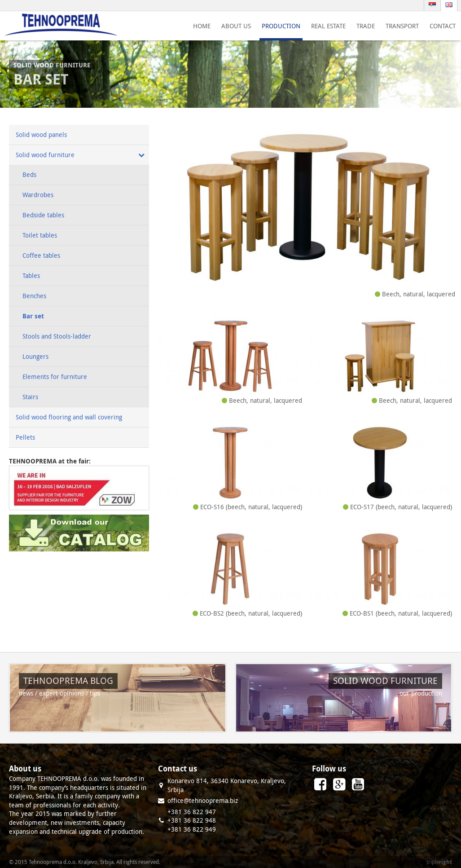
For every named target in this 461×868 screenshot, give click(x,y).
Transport (402, 26)
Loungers (35, 356)
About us (236, 26)
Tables (31, 275)
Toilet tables (40, 235)
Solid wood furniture (45, 155)
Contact (443, 26)
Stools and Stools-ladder (57, 336)
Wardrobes (38, 195)
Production (281, 26)
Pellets (25, 437)
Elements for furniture (55, 377)
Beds (29, 174)
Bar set (33, 316)
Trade (366, 26)
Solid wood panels (41, 134)
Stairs (30, 397)
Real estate (328, 26)
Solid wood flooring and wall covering (69, 417)
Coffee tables (41, 255)
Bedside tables (43, 215)
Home (202, 26)
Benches (34, 296)
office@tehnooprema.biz (203, 800)
